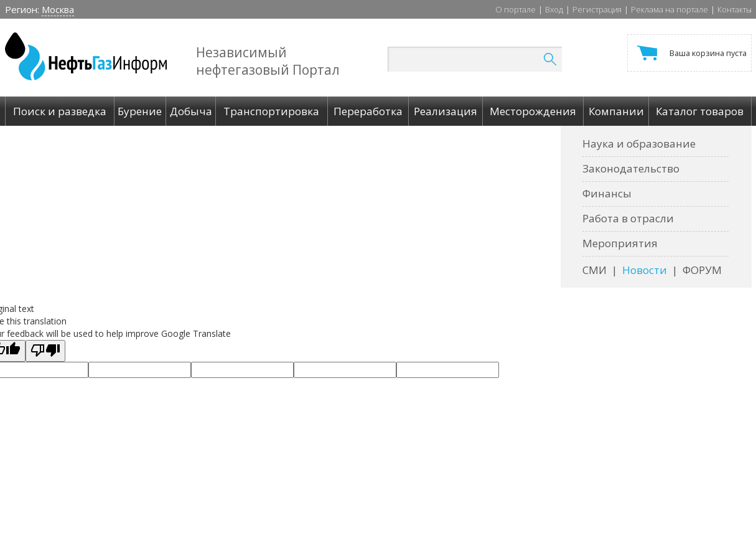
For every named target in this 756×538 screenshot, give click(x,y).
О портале (516, 9)
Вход (554, 9)
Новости (645, 270)
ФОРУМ (702, 270)
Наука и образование (639, 144)
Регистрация (597, 9)
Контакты (735, 9)
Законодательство (631, 168)
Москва (58, 9)
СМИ (595, 270)
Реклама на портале (670, 9)
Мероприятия (620, 243)
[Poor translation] (45, 351)
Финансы (607, 193)
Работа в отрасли (628, 218)
